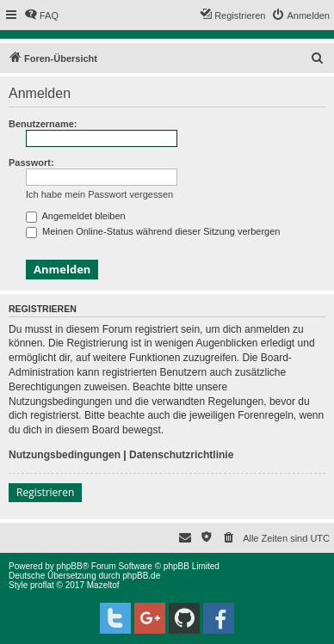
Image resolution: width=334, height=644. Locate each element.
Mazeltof (103, 585)
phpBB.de (141, 576)
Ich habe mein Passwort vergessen (99, 194)
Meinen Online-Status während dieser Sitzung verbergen (153, 231)
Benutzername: (43, 124)
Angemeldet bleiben (76, 216)
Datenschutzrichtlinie (181, 455)
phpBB (70, 566)
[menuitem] (41, 15)
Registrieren (45, 492)
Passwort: (31, 163)
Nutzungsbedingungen (65, 455)
